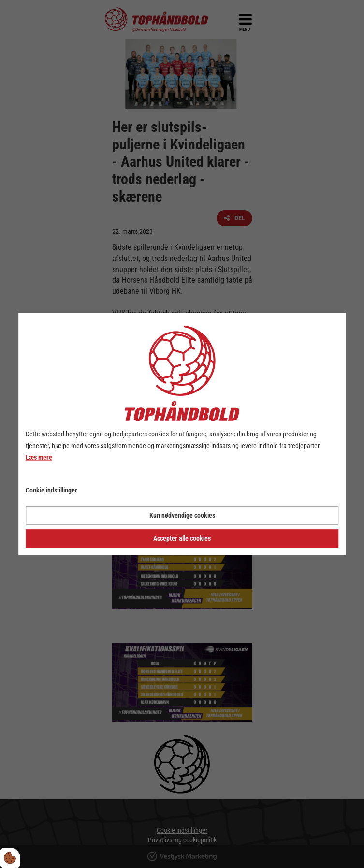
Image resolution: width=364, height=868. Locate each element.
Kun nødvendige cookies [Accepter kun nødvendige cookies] (182, 516)
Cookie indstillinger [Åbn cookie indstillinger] (51, 491)
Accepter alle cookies (182, 539)
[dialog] (182, 434)
